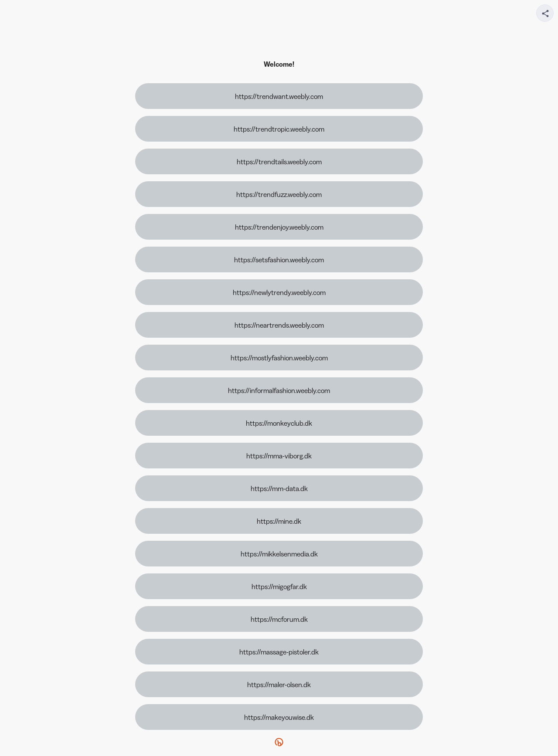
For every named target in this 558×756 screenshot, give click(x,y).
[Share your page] (545, 13)
